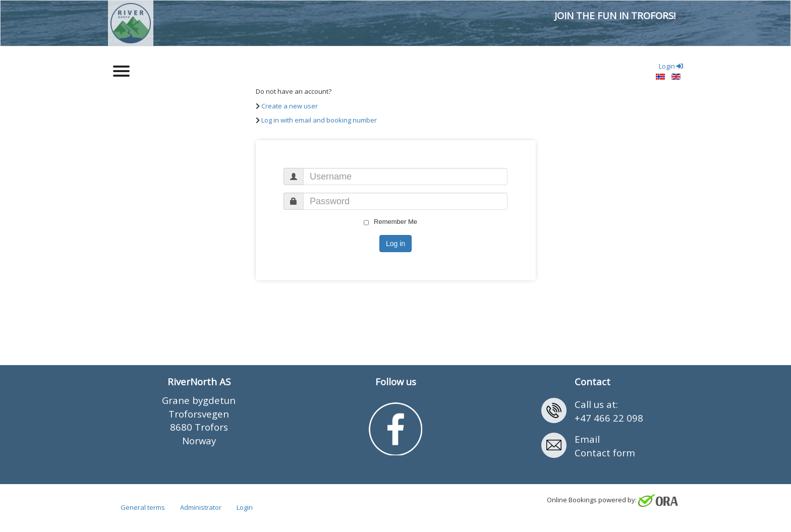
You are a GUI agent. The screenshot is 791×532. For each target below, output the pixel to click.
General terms (143, 507)
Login (245, 507)
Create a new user (290, 106)
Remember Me (390, 222)
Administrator (201, 507)
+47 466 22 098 (609, 418)
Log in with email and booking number (319, 120)
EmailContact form (605, 446)
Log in (395, 244)
